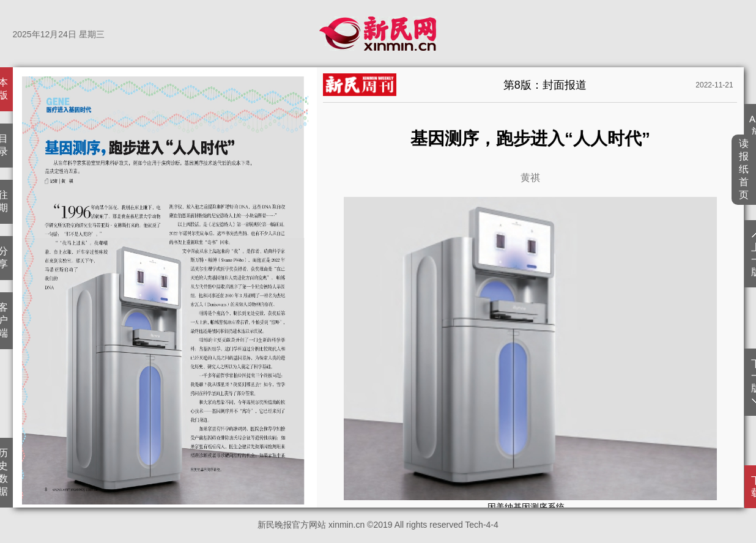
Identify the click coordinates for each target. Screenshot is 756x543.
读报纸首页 (744, 169)
